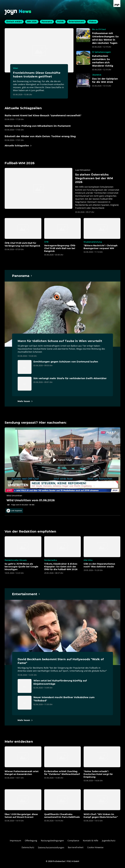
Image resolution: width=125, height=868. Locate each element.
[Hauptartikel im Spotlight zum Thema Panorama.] (22, 276)
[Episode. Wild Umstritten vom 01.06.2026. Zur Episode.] (62, 467)
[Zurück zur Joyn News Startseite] (18, 12)
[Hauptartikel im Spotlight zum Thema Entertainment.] (26, 594)
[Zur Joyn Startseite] (117, 3)
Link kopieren (14, 511)
